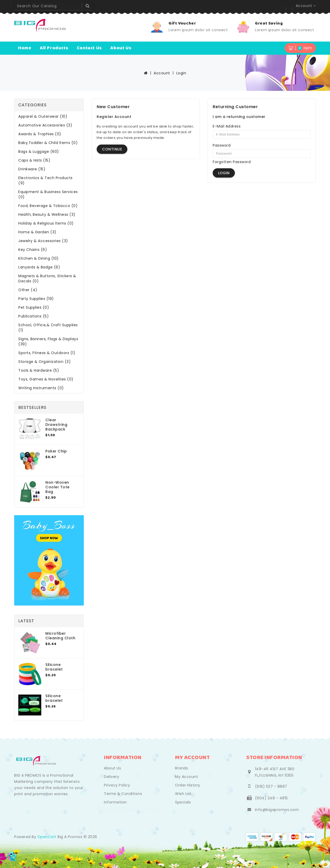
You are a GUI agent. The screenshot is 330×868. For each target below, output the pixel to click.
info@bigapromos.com (277, 810)
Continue (112, 149)
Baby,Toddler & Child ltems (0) (48, 143)
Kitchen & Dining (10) (39, 258)
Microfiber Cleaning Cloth (60, 636)
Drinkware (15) (32, 169)
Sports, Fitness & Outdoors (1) (47, 353)
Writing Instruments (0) (41, 388)
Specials (183, 802)
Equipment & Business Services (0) (48, 194)
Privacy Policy (117, 785)
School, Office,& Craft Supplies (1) (48, 328)
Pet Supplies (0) (34, 307)
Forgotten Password (232, 162)
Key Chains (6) (33, 250)
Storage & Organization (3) (44, 362)
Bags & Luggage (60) (39, 152)
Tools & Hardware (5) (39, 370)
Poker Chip (56, 451)
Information (115, 802)
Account (162, 73)
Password (222, 145)
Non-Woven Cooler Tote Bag (57, 487)
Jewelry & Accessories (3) (43, 241)
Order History (188, 785)
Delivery (112, 777)
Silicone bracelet (54, 667)
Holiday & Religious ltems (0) (46, 223)
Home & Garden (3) (37, 232)
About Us (112, 768)
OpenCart (47, 837)
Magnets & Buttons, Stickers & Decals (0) (47, 278)
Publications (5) (34, 316)
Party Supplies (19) (36, 299)
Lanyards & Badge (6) (39, 267)
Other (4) (28, 290)
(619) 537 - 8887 (271, 786)
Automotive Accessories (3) (45, 125)
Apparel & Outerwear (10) (43, 116)
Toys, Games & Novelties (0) (46, 379)
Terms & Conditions (123, 794)
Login (181, 73)
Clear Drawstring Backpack (56, 425)
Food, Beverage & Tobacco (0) (48, 206)
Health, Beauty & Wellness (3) (47, 214)
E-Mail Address (227, 126)
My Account (187, 777)
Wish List (183, 794)
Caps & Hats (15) (34, 160)
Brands (181, 768)
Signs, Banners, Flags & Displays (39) (48, 341)
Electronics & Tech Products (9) (46, 180)
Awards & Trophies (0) (40, 134)
